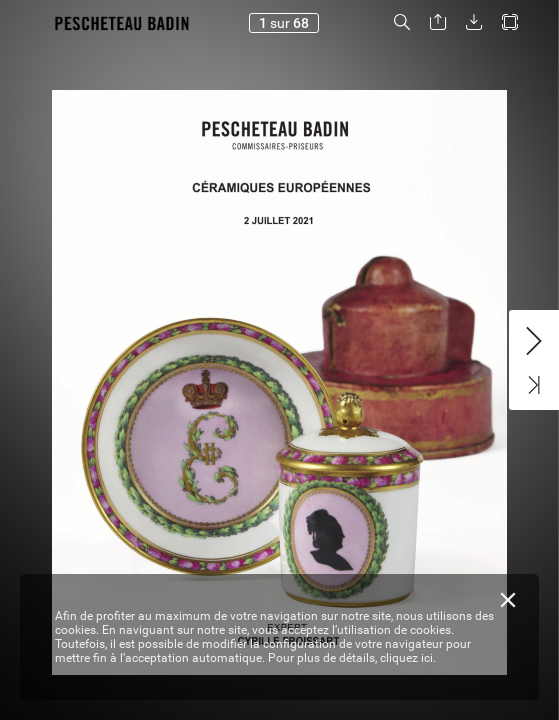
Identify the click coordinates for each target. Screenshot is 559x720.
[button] (402, 22)
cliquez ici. (408, 658)
